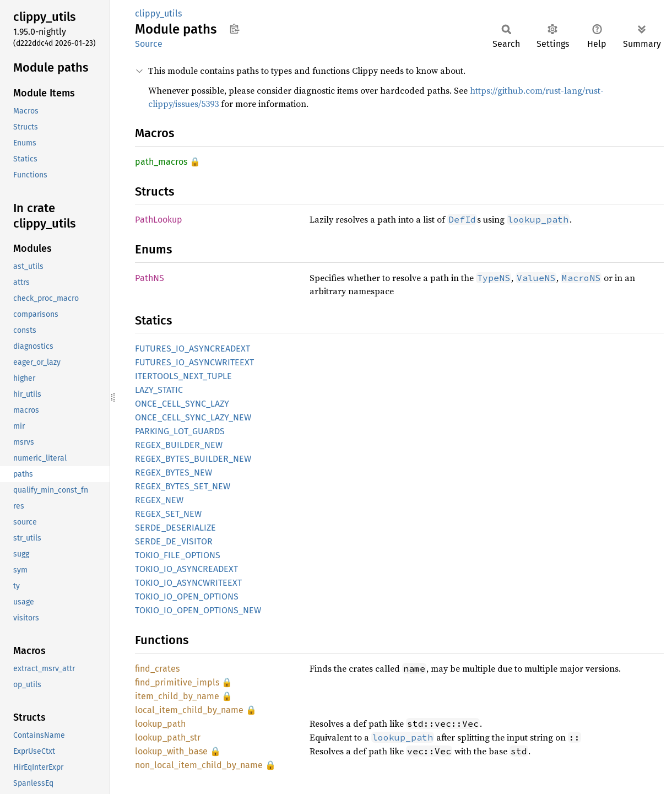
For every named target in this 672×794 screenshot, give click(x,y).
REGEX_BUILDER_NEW (179, 445)
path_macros (161, 162)
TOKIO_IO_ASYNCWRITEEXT (188, 583)
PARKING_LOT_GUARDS (180, 431)
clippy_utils (158, 13)
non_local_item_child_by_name (199, 765)
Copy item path (234, 29)
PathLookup (159, 220)
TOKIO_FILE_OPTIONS (178, 555)
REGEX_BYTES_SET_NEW (183, 486)
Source (149, 44)
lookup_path (160, 724)
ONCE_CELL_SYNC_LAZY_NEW (193, 417)
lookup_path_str (168, 738)
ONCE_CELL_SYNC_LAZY (182, 404)
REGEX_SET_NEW (168, 514)
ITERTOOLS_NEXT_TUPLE (183, 376)
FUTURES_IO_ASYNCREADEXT (193, 349)
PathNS (150, 278)
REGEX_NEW (159, 500)
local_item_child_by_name (189, 710)
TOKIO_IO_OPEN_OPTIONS (187, 596)
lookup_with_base (171, 751)
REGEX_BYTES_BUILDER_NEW (193, 459)
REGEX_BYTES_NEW (174, 472)
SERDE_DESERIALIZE (175, 528)
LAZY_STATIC (159, 390)
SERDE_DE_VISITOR (174, 541)
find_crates (157, 669)
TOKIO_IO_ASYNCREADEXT (186, 569)
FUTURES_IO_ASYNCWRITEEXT (194, 362)
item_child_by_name (177, 696)
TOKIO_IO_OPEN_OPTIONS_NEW (198, 610)
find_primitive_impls (177, 682)
